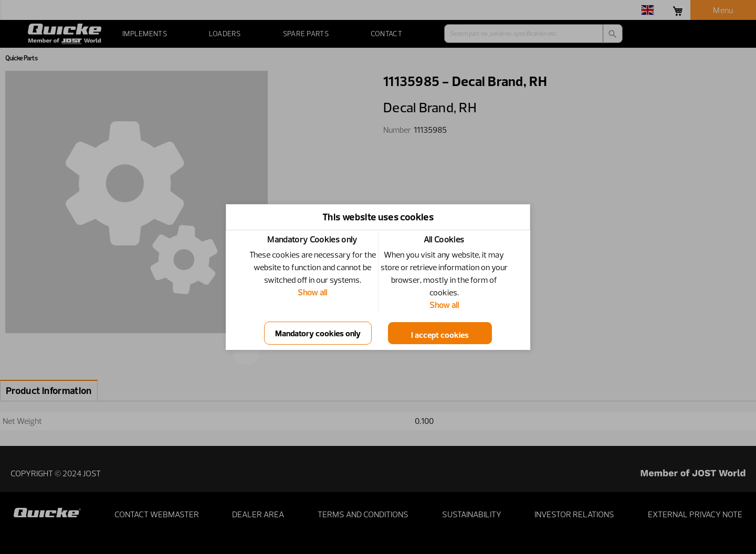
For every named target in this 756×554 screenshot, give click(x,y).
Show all (312, 292)
